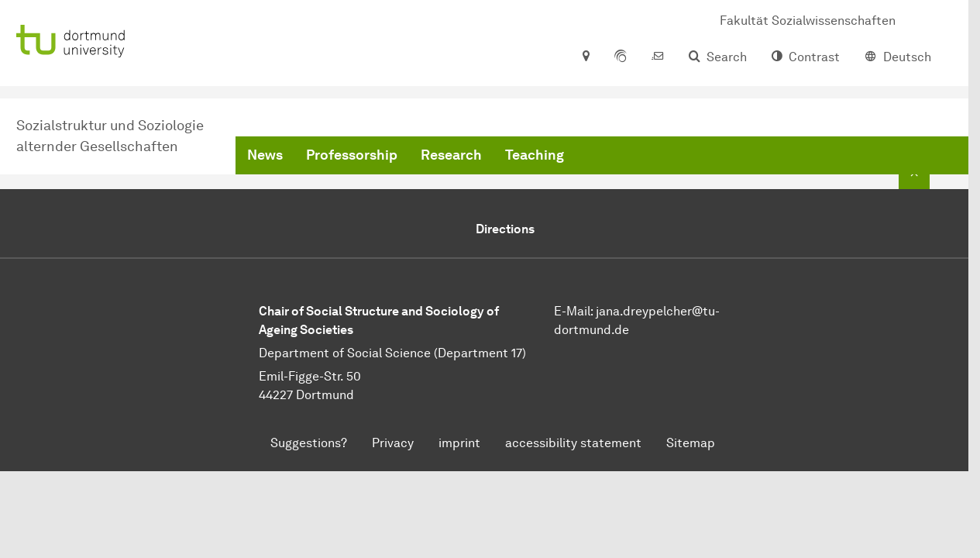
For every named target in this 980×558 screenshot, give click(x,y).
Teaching (535, 155)
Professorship (352, 155)
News (265, 155)
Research (451, 155)
